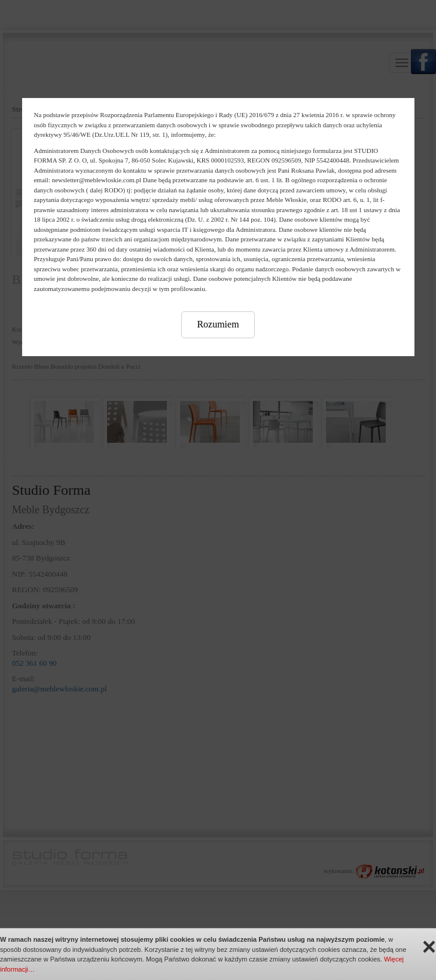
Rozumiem (218, 324)
